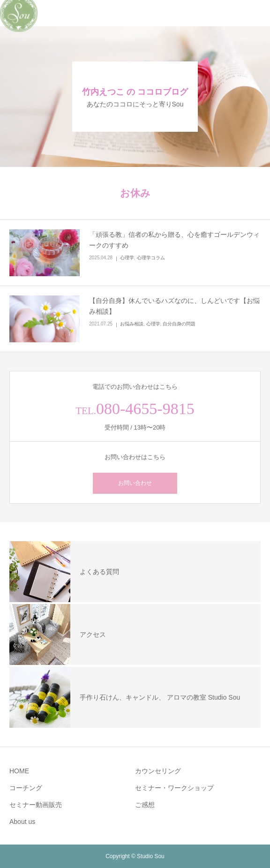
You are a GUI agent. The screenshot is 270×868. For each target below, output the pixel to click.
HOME (19, 771)
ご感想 (145, 805)
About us (22, 822)
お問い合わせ (135, 483)
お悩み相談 (132, 324)
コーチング (26, 788)
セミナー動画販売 (36, 805)
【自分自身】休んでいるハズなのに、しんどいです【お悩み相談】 (174, 306)
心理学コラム (151, 258)
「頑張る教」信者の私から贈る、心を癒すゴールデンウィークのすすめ (174, 240)
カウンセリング (158, 771)
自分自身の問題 (179, 324)
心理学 (127, 258)
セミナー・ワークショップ (174, 788)
